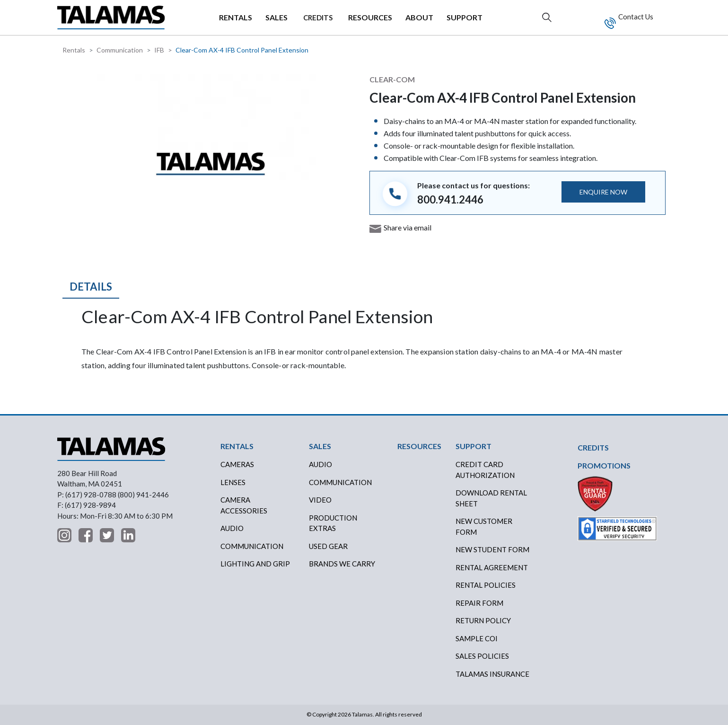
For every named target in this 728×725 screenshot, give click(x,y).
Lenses (233, 482)
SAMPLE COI (477, 638)
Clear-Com (392, 79)
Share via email (408, 227)
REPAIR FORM (479, 603)
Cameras (237, 464)
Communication (120, 50)
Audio (232, 528)
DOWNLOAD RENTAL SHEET (491, 498)
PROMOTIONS (604, 465)
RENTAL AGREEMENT (492, 567)
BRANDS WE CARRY (342, 564)
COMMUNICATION (340, 482)
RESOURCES (370, 17)
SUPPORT (465, 17)
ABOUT (419, 17)
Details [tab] (91, 287)
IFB (159, 50)
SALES (276, 17)
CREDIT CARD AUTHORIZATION (485, 470)
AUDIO (320, 464)
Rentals (74, 50)
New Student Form (492, 549)
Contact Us (635, 17)
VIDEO (320, 500)
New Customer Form (484, 526)
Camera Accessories (244, 505)
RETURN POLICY (483, 620)
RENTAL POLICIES (486, 585)
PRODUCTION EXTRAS (333, 523)
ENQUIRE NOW (603, 192)
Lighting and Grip (255, 564)
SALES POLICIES (482, 656)
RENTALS (236, 17)
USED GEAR (328, 546)
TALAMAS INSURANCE (492, 674)
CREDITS (318, 18)
